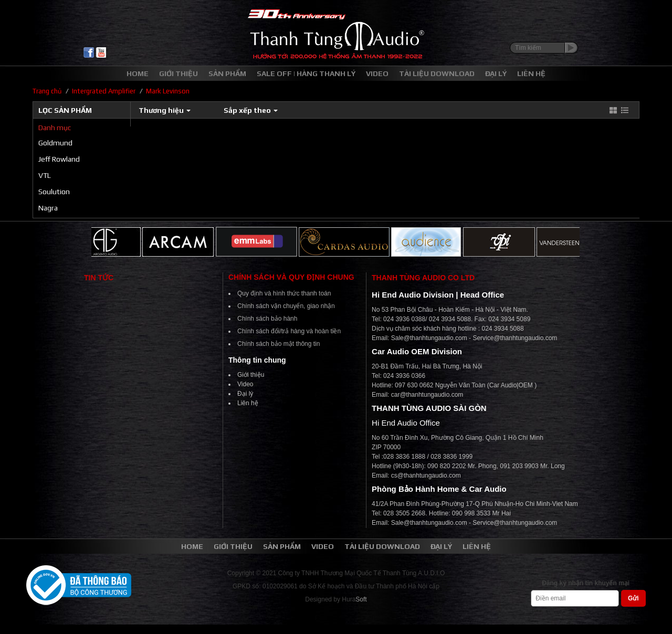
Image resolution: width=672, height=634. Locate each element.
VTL (45, 175)
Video (245, 384)
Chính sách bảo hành (267, 319)
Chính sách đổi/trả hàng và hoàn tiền (289, 331)
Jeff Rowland (59, 159)
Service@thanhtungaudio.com (515, 338)
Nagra (48, 208)
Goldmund (55, 143)
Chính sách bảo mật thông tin (279, 344)
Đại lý (245, 394)
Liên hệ (248, 403)
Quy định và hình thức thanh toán (284, 293)
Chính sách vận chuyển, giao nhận (286, 306)
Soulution (54, 192)
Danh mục (55, 128)
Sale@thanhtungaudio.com (429, 338)
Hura (354, 599)
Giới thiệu (251, 375)
